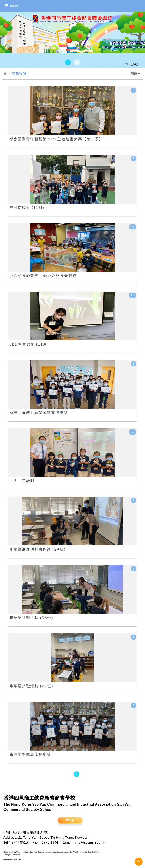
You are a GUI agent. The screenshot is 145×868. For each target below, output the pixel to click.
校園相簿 (19, 73)
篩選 (135, 74)
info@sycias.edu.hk (90, 842)
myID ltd (17, 860)
